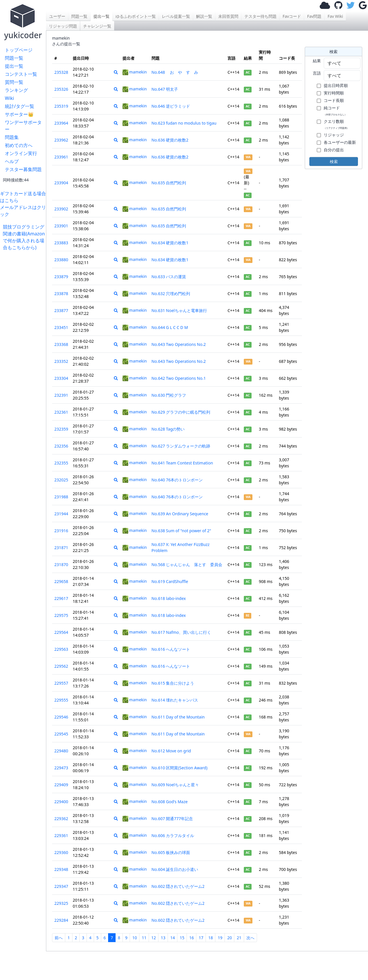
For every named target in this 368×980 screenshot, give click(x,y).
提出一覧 (14, 66)
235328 (61, 72)
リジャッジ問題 (63, 26)
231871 (61, 548)
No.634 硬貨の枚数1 (170, 243)
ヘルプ (12, 161)
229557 (61, 683)
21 (239, 938)
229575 (61, 615)
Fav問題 (314, 16)
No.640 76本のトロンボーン (177, 480)
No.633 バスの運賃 (169, 277)
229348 (61, 869)
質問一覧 (14, 82)
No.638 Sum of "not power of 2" (181, 531)
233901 (61, 226)
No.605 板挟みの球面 (171, 852)
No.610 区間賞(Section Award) (180, 768)
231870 (61, 564)
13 (163, 938)
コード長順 (334, 100)
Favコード (292, 16)
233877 (61, 310)
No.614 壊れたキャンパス (175, 700)
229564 (61, 632)
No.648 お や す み (177, 72)
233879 (61, 277)
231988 (61, 497)
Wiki (9, 98)
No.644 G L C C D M (170, 327)
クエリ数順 (336, 124)
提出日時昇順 (336, 85)
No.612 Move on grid (171, 751)
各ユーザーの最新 (340, 142)
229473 (61, 768)
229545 (61, 734)
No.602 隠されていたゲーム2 (178, 886)
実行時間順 (334, 93)
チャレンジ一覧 (97, 26)
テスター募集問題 (23, 169)
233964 (61, 123)
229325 (61, 903)
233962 (61, 140)
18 (210, 938)
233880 (61, 260)
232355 (61, 463)
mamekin (135, 72)
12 (154, 938)
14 (172, 938)
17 (201, 938)
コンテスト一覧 (21, 74)
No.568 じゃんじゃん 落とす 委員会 (187, 564)
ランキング (16, 90)
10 (135, 938)
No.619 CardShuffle (170, 581)
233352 (61, 361)
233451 (61, 327)
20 (229, 938)
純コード (335, 111)
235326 (61, 89)
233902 (61, 209)
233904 (61, 183)
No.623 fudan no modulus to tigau (184, 123)
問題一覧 (14, 58)
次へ (250, 938)
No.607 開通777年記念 (172, 819)
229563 (61, 649)
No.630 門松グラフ (169, 395)
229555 (61, 700)
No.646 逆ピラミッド (171, 106)
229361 (61, 835)
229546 (61, 717)
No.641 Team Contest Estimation (182, 463)
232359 (61, 429)
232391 (61, 395)
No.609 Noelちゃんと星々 (175, 785)
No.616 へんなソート (171, 649)
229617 (61, 598)
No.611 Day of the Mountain (178, 717)
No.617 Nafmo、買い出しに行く (181, 632)
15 (182, 938)
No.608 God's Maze (170, 802)
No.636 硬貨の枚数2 (170, 140)
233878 (61, 294)
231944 (61, 514)
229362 (61, 819)
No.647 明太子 (165, 89)
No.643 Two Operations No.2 (179, 344)
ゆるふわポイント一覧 (136, 16)
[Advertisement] (24, 337)
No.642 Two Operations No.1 (179, 378)
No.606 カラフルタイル (173, 835)
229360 (61, 852)
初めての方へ (19, 145)
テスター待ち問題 (260, 16)
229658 (61, 581)
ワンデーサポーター (23, 126)
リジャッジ (334, 135)
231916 (61, 531)
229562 (61, 666)
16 (191, 938)
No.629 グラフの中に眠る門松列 (181, 412)
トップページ (19, 50)
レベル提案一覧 (176, 16)
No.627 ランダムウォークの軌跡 (181, 446)
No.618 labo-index (169, 598)
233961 (61, 157)
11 (144, 938)
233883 (61, 243)
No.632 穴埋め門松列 (171, 294)
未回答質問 (228, 16)
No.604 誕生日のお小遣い (175, 869)
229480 (61, 751)
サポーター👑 (19, 114)
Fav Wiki (335, 16)
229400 (61, 802)
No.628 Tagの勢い (168, 429)
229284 (61, 920)
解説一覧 (204, 16)
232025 (61, 480)
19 (220, 938)
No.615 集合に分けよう (173, 683)
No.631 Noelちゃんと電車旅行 (179, 310)
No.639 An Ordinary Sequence (180, 514)
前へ (59, 938)
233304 (61, 378)
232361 (61, 412)
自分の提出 (334, 150)
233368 (61, 344)
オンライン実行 (21, 153)
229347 (61, 886)
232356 (61, 446)
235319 (61, 106)
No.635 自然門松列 (169, 183)
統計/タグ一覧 (20, 106)
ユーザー (57, 16)
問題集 (12, 137)
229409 (61, 785)
